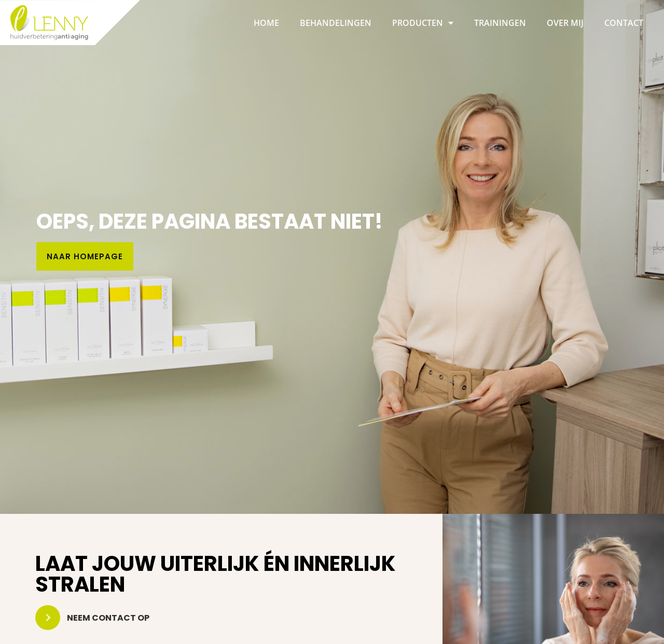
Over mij (565, 23)
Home (266, 23)
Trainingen (500, 23)
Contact (624, 23)
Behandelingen (336, 23)
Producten (423, 23)
